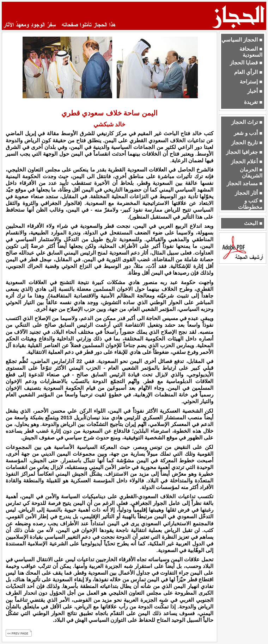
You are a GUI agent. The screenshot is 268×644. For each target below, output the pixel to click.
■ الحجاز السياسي (242, 40)
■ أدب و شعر (248, 133)
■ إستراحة (251, 82)
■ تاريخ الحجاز (247, 143)
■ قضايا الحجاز (246, 63)
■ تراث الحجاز (247, 122)
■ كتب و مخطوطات (250, 204)
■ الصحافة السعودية (251, 52)
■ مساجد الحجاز (245, 183)
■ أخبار (255, 91)
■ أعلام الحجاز (247, 162)
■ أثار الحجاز (249, 193)
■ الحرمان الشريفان (251, 173)
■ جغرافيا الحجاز (244, 152)
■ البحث (253, 223)
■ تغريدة (253, 102)
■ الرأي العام (248, 72)
